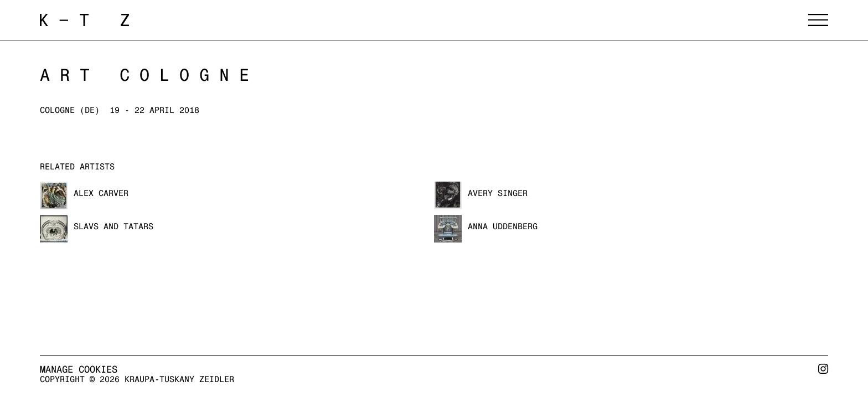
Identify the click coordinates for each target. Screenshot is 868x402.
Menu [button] (818, 20)
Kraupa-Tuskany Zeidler (178, 20)
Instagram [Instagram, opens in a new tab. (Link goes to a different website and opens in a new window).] (823, 373)
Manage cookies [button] (79, 369)
